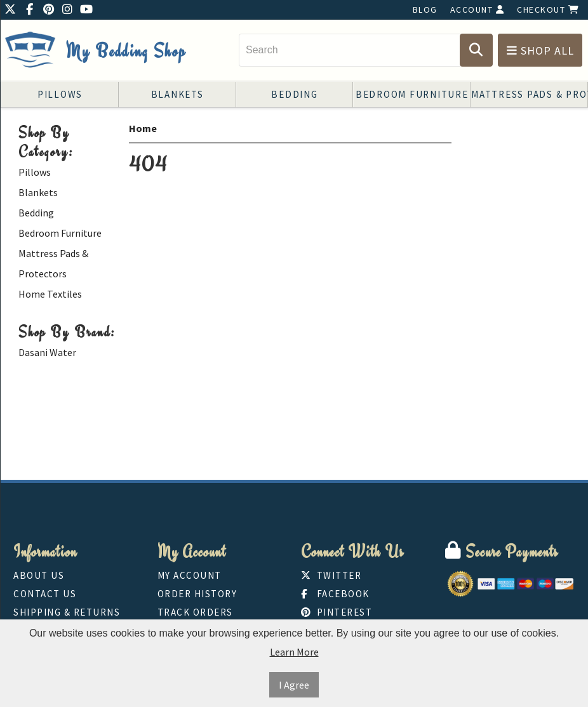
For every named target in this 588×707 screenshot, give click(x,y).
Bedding (294, 94)
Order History (197, 594)
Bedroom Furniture (412, 94)
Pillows (60, 94)
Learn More (294, 652)
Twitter (331, 575)
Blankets (177, 94)
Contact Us (45, 594)
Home (143, 128)
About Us (39, 575)
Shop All (540, 50)
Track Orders (195, 612)
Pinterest (337, 612)
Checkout (548, 10)
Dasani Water (47, 352)
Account (478, 10)
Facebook (335, 594)
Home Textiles (50, 294)
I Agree (294, 685)
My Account (190, 575)
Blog (425, 10)
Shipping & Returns (67, 612)
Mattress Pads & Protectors (530, 94)
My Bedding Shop (126, 51)
